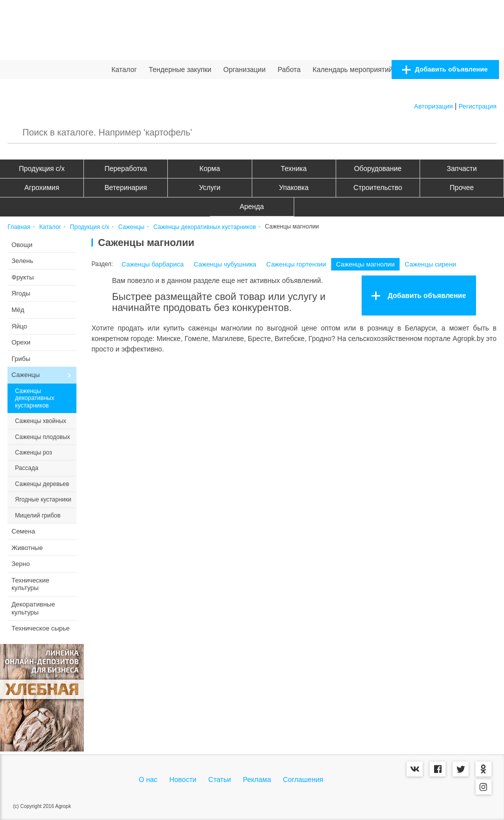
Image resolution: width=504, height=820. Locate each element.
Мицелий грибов (38, 515)
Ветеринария (126, 187)
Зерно (21, 564)
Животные (27, 548)
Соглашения (303, 779)
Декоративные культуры (33, 608)
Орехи (21, 342)
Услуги (210, 187)
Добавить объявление (445, 70)
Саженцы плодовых (42, 437)
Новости (183, 779)
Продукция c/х (42, 168)
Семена (23, 531)
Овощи (22, 245)
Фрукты (23, 277)
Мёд (18, 310)
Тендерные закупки (180, 69)
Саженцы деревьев (42, 484)
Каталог (124, 69)
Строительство (378, 187)
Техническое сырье (41, 628)
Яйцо (19, 326)
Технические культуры (30, 584)
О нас (148, 779)
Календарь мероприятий (353, 69)
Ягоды (21, 293)
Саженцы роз (33, 452)
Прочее (462, 187)
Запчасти (462, 168)
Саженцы (131, 227)
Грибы (21, 359)
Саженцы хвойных (41, 421)
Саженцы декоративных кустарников (205, 227)
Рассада (27, 468)
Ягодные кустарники (43, 499)
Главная (19, 227)
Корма (210, 168)
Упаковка (293, 187)
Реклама (257, 779)
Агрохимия (42, 187)
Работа (289, 69)
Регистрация (478, 106)
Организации (245, 69)
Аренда (252, 206)
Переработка (126, 168)
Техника (294, 168)
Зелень (22, 261)
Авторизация (434, 106)
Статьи (220, 779)
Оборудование (378, 168)
